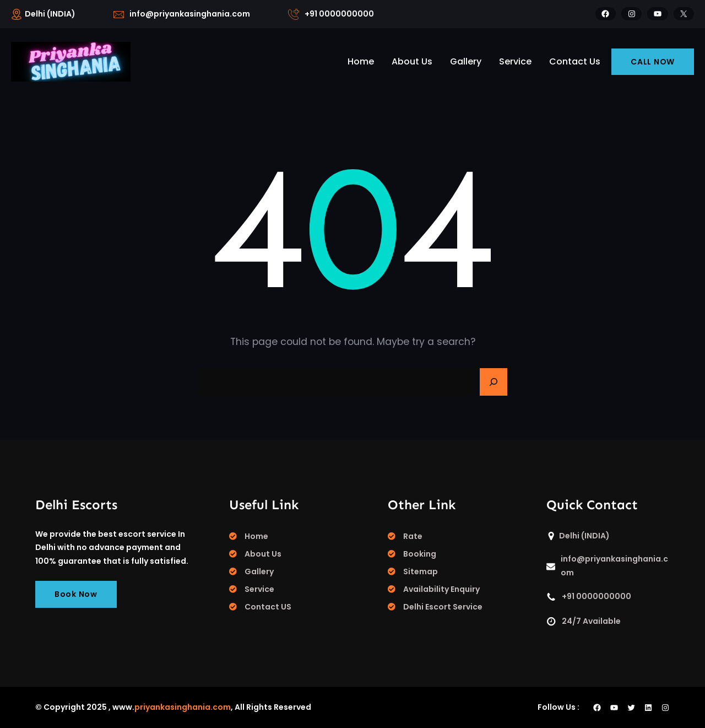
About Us (263, 554)
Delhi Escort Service (443, 607)
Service (259, 589)
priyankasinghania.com (183, 707)
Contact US (268, 607)
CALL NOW (653, 62)
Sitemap (421, 571)
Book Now (76, 594)
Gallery (259, 571)
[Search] (493, 382)
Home (256, 536)
